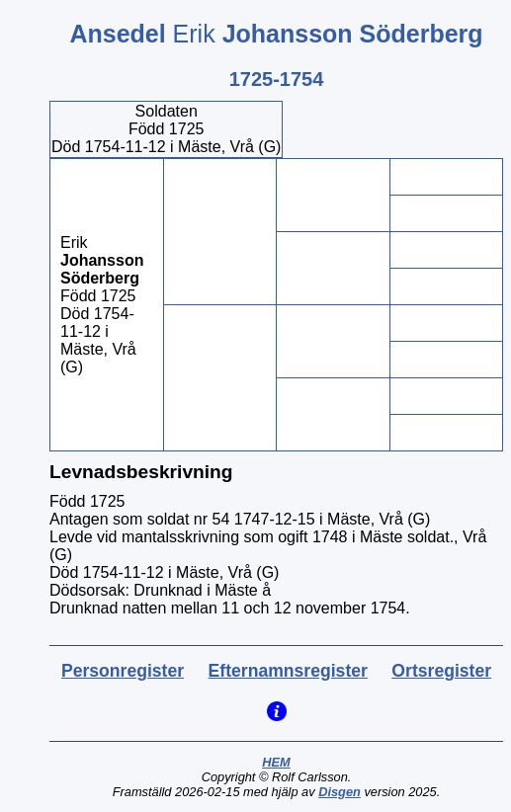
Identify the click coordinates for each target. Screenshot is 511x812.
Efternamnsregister (288, 671)
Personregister (123, 671)
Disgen (340, 792)
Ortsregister (441, 671)
